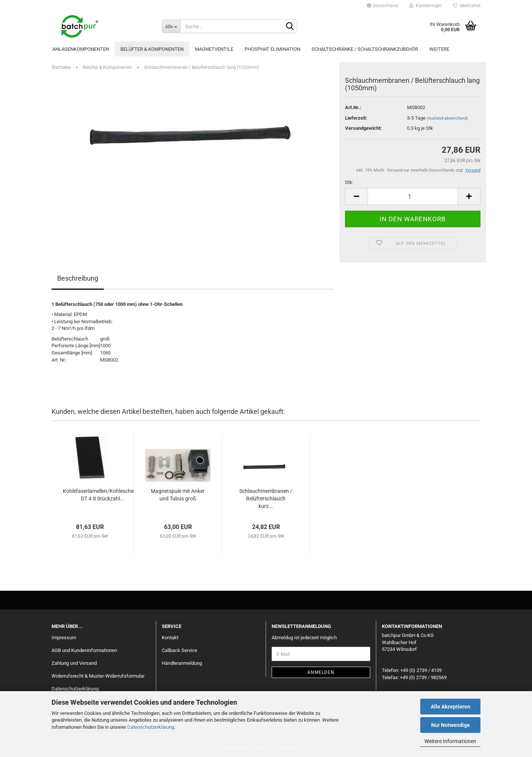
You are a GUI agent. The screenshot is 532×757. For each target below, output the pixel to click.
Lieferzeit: (356, 118)
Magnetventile (214, 49)
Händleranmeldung (182, 663)
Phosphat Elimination (272, 49)
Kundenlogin (426, 6)
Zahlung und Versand (74, 663)
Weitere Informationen (450, 741)
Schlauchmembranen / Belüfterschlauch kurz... (266, 499)
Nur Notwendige (451, 725)
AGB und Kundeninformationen (84, 650)
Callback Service (179, 650)
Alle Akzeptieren (451, 707)
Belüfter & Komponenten (152, 49)
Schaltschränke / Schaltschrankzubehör (365, 49)
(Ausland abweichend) (447, 118)
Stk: (349, 182)
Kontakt (170, 638)
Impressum (64, 638)
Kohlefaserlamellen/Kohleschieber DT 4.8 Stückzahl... (103, 495)
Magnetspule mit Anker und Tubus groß (178, 495)
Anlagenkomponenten (81, 49)
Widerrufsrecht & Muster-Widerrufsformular (98, 676)
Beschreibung (78, 278)
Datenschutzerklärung (151, 727)
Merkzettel (467, 6)
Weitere (439, 49)
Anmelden (321, 672)
